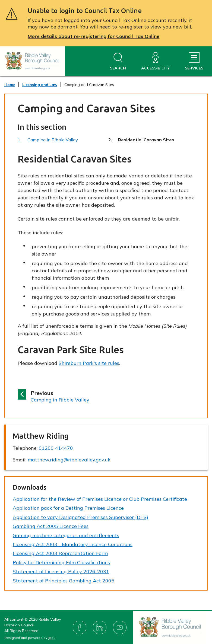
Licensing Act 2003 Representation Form (60, 553)
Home (10, 85)
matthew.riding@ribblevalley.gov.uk (69, 460)
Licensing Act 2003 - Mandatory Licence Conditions (73, 544)
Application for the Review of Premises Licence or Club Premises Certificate (100, 499)
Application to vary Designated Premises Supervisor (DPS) (80, 517)
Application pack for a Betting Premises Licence (68, 508)
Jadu (52, 638)
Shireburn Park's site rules (89, 363)
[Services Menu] (194, 61)
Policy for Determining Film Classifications (61, 562)
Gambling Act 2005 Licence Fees (51, 526)
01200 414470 (56, 448)
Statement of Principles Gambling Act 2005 (64, 581)
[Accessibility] (155, 61)
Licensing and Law (40, 85)
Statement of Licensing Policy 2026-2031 (61, 571)
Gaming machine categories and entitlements (66, 535)
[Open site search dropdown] (118, 61)
